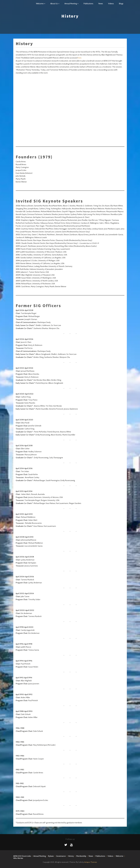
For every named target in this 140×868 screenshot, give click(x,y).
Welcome (41, 4)
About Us (55, 4)
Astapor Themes (91, 862)
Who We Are (18, 858)
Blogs (121, 4)
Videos (111, 4)
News (101, 4)
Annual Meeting (71, 4)
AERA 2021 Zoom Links (22, 856)
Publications (88, 4)
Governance (61, 856)
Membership (81, 856)
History (71, 856)
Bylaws (51, 856)
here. (80, 58)
